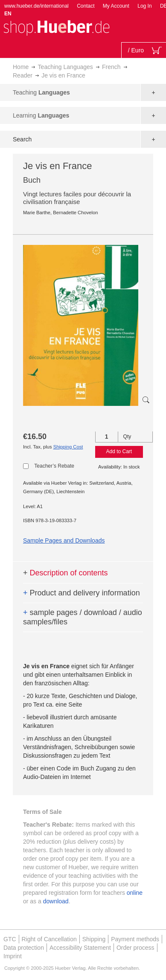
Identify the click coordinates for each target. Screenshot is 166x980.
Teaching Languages (66, 67)
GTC (10, 939)
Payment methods (135, 939)
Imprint (13, 956)
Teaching (41, 92)
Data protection (24, 948)
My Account (116, 6)
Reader (23, 75)
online (135, 893)
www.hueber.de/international (36, 6)
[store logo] (56, 27)
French (111, 67)
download (56, 901)
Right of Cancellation (49, 939)
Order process (135, 948)
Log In (144, 6)
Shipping (94, 939)
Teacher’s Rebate (54, 466)
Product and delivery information (82, 593)
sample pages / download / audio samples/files (83, 617)
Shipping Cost (68, 447)
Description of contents (66, 573)
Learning (41, 115)
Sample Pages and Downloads (64, 540)
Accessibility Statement (80, 948)
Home (21, 67)
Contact (86, 6)
